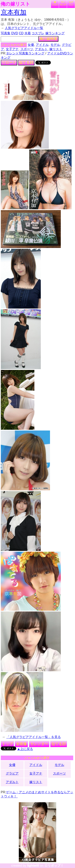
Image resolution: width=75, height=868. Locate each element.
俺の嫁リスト (15, 4)
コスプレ (38, 33)
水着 (28, 33)
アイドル (42, 45)
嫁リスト (55, 3)
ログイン (71, 3)
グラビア (12, 773)
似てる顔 (26, 63)
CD (21, 33)
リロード (9, 63)
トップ (7, 744)
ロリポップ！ (54, 866)
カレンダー (39, 744)
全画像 (21, 744)
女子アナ (12, 49)
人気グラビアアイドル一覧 (24, 28)
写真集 (6, 33)
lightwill (33, 866)
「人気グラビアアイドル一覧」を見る (34, 737)
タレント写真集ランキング (25, 53)
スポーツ (27, 49)
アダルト (41, 49)
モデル (55, 45)
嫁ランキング (55, 33)
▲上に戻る (25, 749)
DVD (15, 33)
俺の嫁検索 (48, 39)
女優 (31, 45)
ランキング (63, 3)
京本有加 (14, 12)
